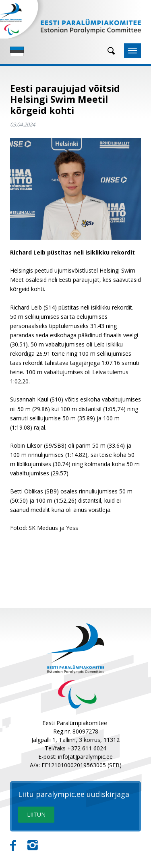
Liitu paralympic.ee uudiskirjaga (74, 795)
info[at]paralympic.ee (85, 757)
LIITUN (36, 814)
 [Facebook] (13, 846)
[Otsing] (108, 51)
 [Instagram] (33, 846)
